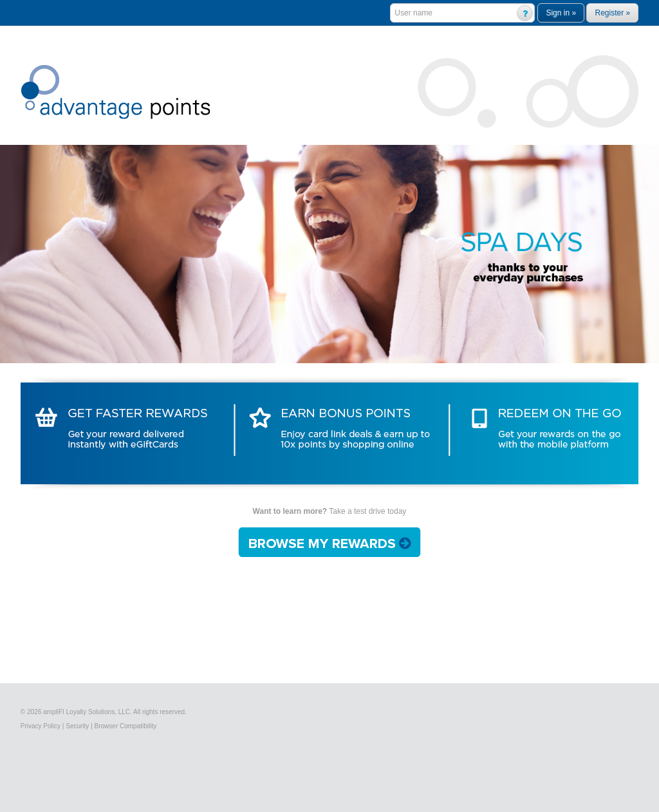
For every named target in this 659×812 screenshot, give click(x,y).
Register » (612, 13)
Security (77, 726)
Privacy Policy (41, 726)
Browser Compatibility (126, 726)
